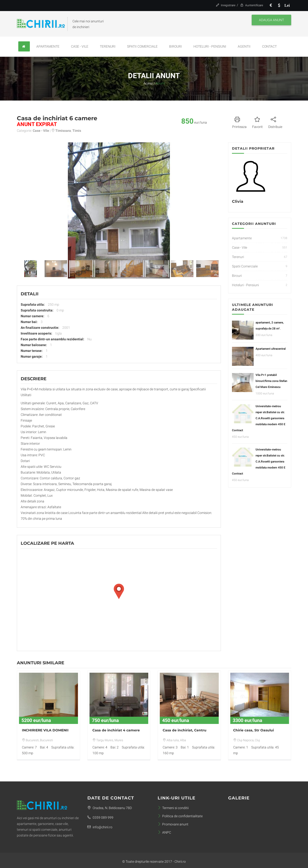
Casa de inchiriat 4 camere (116, 730)
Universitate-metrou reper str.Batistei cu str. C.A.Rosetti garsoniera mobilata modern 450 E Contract (259, 418)
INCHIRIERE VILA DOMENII (45, 730)
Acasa (148, 83)
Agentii (244, 46)
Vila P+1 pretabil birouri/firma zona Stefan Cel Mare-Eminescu (271, 381)
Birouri (176, 46)
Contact (269, 46)
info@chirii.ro (100, 827)
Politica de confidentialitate (180, 816)
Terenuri (108, 46)
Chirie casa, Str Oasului (253, 730)
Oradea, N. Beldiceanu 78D (110, 808)
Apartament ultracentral (271, 349)
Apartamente (48, 46)
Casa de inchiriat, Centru (185, 730)
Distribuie (275, 122)
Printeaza (239, 122)
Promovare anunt (173, 824)
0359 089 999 (100, 817)
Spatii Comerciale (142, 46)
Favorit (257, 122)
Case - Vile (80, 46)
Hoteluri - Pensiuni (210, 46)
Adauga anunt (271, 20)
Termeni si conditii (173, 808)
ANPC (164, 832)
